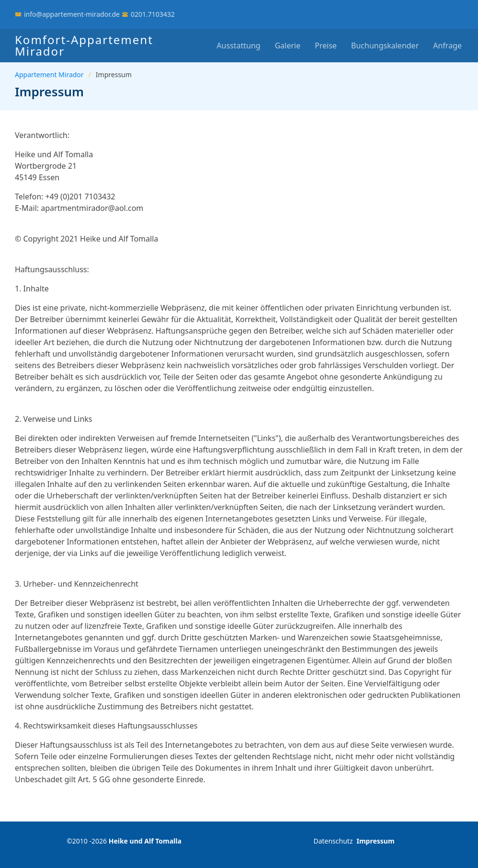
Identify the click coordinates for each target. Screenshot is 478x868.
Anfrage (447, 46)
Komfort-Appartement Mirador (84, 45)
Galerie (288, 46)
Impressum (375, 841)
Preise (326, 46)
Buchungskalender (385, 46)
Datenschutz (333, 841)
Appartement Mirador (49, 75)
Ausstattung (238, 46)
